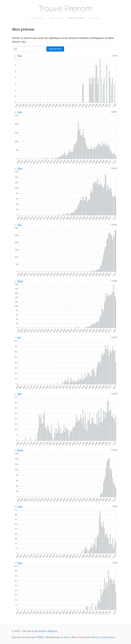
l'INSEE (40, 637)
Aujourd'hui (38, 18)
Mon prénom (76, 18)
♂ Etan (19, 450)
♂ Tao (18, 225)
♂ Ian (18, 338)
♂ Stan (19, 281)
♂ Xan (18, 563)
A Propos (95, 18)
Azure (67, 637)
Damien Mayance (48, 631)
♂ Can (18, 507)
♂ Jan (18, 394)
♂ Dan (18, 169)
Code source (108, 637)
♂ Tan (18, 56)
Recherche (56, 18)
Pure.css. (95, 637)
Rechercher (55, 49)
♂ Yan (18, 112)
